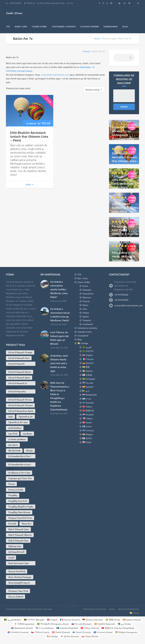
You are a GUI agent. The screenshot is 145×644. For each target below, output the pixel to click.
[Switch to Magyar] (94, 434)
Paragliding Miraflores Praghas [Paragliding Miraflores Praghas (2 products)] (21, 507)
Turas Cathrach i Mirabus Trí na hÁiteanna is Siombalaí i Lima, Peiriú (123, 135)
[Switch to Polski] (94, 442)
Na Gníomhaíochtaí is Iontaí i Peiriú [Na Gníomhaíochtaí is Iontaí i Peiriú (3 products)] (19, 465)
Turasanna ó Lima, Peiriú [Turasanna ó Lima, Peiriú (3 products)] (18, 591)
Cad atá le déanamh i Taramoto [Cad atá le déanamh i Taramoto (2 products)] (20, 405)
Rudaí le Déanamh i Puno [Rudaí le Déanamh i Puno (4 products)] (18, 541)
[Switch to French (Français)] (70, 620)
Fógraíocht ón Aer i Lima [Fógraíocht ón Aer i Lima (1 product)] (18, 422)
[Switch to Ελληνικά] (94, 431)
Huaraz (86, 313)
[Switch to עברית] (94, 399)
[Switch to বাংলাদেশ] (94, 351)
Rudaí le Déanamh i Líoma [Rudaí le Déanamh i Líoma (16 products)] (18, 529)
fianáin (112, 609)
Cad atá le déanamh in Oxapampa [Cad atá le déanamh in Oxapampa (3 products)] (17, 392)
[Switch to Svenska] (94, 403)
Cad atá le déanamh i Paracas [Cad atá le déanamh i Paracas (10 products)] (20, 400)
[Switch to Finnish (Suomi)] (82, 632)
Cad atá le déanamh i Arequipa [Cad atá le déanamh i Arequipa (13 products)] (20, 352)
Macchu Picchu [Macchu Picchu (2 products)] (14, 451)
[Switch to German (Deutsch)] (93, 620)
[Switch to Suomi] (94, 427)
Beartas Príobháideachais (129, 609)
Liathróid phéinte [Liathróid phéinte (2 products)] (15, 428)
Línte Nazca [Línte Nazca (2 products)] (13, 445)
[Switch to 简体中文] (94, 411)
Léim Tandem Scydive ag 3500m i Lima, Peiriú (125, 208)
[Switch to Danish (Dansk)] (61, 632)
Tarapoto (87, 320)
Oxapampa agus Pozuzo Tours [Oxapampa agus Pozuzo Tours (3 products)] (20, 478)
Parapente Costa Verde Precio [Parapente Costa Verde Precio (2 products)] (20, 518)
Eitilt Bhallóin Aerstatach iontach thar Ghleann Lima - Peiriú (125, 159)
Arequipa (87, 290)
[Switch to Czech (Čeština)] (40, 632)
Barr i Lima (21, 27)
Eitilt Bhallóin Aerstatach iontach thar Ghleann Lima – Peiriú (29, 136)
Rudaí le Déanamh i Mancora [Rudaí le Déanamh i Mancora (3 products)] (20, 535)
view (30, 185)
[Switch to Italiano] (94, 371)
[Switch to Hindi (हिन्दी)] (113, 620)
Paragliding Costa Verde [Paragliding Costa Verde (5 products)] (17, 501)
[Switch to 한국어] (94, 438)
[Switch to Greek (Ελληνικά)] (103, 632)
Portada (86, 51)
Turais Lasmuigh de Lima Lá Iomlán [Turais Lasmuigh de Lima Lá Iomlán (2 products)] (19, 583)
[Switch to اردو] (94, 391)
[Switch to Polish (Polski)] (90, 636)
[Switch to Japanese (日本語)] (24, 624)
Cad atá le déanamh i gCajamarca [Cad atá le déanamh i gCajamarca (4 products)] (16, 364)
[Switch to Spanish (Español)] (105, 624)
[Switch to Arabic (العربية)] (13, 620)
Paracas (86, 301)
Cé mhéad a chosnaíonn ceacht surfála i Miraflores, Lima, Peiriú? (59, 289)
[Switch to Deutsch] (94, 363)
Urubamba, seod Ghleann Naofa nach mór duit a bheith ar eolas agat (59, 363)
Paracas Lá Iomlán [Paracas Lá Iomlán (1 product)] (16, 490)
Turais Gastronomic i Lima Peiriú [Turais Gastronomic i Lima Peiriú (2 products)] (18, 564)
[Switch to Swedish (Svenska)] (67, 628)
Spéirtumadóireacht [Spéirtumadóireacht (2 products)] (16, 552)
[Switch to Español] (94, 387)
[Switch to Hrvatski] (94, 415)
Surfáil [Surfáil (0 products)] (11, 558)
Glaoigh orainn (90, 27)
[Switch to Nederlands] (94, 395)
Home (97, 39)
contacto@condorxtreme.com (55, 75)
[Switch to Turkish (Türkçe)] (90, 628)
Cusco (85, 286)
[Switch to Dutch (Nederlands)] (22, 628)
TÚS (8, 27)
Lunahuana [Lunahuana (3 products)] (27, 434)
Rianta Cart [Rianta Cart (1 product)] (26, 524)
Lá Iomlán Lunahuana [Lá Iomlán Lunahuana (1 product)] (17, 439)
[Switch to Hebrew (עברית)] (45, 628)
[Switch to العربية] (94, 347)
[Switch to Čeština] (94, 419)
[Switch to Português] (94, 379)
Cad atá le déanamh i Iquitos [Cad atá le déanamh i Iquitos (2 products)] (19, 378)
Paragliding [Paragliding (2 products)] (13, 495)
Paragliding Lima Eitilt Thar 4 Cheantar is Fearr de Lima (125, 232)
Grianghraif (111, 27)
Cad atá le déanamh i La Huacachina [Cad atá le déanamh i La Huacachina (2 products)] (17, 384)
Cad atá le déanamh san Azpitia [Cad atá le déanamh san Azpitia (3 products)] (21, 411)
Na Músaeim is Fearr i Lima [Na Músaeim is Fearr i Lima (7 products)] (19, 473)
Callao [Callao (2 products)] (10, 417)
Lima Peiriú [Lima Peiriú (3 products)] (13, 434)
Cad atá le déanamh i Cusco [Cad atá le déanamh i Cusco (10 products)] (19, 358)
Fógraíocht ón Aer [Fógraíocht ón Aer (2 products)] (26, 417)
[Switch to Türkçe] (94, 407)
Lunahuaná (88, 324)
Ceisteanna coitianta (64, 27)
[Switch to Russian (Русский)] (82, 624)
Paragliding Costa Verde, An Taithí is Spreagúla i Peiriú (124, 256)
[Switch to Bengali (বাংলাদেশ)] (34, 620)
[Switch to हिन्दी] (94, 367)
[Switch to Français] (94, 359)
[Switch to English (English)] (52, 620)
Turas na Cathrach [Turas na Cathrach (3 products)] (16, 597)
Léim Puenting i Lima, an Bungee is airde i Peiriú (124, 183)
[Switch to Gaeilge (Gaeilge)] (52, 636)
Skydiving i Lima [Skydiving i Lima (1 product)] (15, 546)
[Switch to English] (94, 355)
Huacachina (88, 294)
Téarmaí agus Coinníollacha (95, 609)
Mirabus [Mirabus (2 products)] (29, 451)
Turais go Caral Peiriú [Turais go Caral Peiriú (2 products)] (17, 571)
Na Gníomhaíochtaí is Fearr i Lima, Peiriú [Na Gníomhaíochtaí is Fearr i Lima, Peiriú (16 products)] (19, 457)
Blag (125, 27)
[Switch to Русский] (94, 383)
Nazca (85, 305)
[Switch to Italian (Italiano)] (132, 620)
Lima (85, 309)
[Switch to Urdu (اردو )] (124, 624)
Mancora (87, 297)
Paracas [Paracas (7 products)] (11, 484)
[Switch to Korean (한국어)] (70, 636)
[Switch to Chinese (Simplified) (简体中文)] (118, 628)
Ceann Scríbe (39, 27)
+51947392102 (15, 3)
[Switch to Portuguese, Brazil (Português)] (53, 624)
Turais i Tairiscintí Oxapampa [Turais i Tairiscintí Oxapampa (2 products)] (20, 577)
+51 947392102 (121, 295)
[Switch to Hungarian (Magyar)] (126, 632)
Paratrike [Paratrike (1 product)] (12, 524)
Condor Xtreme (14, 13)
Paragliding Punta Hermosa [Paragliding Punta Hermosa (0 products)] (19, 512)
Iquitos (86, 317)
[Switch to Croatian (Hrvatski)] (18, 632)
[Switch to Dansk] (94, 423)
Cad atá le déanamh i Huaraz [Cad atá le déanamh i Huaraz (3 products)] (20, 372)
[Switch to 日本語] (94, 375)
